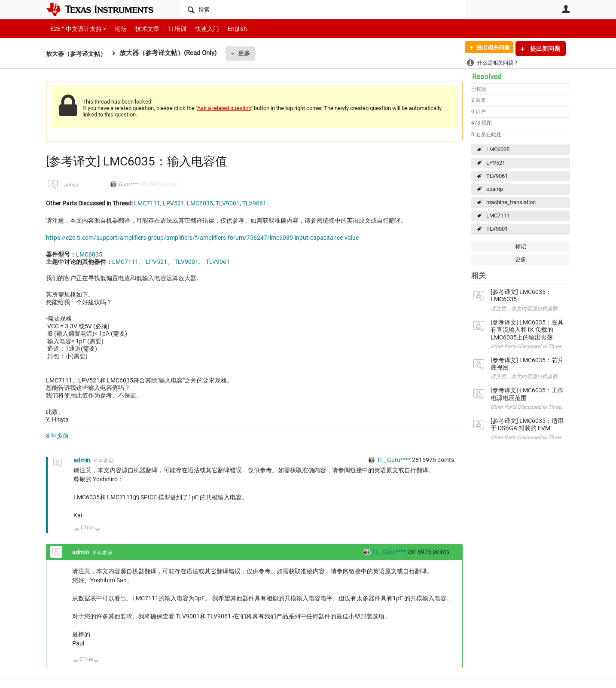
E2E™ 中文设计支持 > (76, 29)
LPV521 (496, 163)
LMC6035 (498, 149)
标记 (521, 246)
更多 (248, 53)
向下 (98, 530)
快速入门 (198, 29)
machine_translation (511, 202)
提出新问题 (544, 49)
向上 (77, 530)
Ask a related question (224, 108)
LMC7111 (498, 216)
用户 (566, 9)
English (227, 29)
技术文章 (141, 29)
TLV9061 (497, 176)
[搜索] (323, 9)
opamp (495, 189)
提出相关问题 (490, 49)
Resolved (487, 76)
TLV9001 (497, 229)
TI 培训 (170, 29)
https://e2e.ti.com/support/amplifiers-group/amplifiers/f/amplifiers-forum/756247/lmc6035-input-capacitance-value (202, 238)
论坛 (116, 29)
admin (71, 185)
